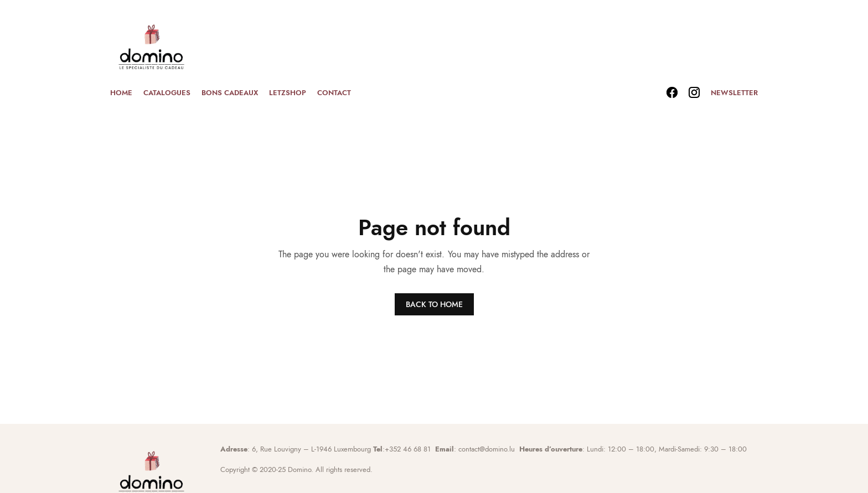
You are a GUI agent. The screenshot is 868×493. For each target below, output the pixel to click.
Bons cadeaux (230, 93)
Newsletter (734, 93)
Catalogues (167, 93)
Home (121, 93)
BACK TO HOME (434, 304)
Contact (334, 93)
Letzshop (288, 93)
